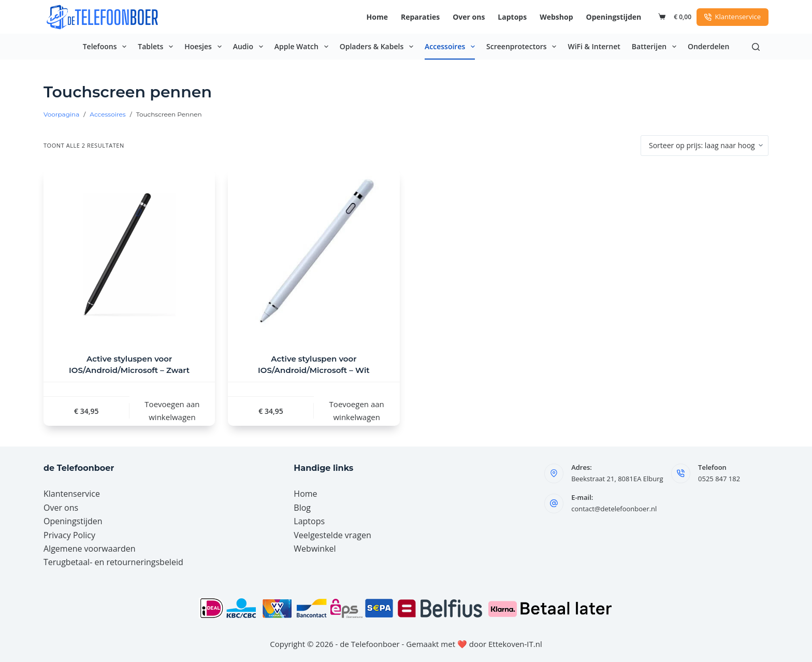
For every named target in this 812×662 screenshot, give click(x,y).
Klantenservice (733, 17)
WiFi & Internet (594, 46)
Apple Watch (303, 47)
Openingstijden (614, 17)
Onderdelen (708, 46)
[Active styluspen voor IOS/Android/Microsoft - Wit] (314, 255)
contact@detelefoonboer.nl (614, 509)
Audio (250, 47)
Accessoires (452, 47)
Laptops (512, 17)
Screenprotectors (523, 47)
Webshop (556, 17)
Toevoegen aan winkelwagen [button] (172, 411)
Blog (302, 508)
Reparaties (420, 17)
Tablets (157, 47)
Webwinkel (315, 549)
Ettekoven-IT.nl (515, 644)
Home (377, 17)
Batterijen (656, 47)
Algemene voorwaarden (90, 549)
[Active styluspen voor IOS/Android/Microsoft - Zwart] (129, 255)
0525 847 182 (719, 479)
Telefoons (107, 47)
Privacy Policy (69, 535)
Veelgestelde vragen (332, 535)
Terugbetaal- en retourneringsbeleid (113, 562)
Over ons (469, 17)
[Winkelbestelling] (705, 146)
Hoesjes (205, 47)
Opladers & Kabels (379, 47)
